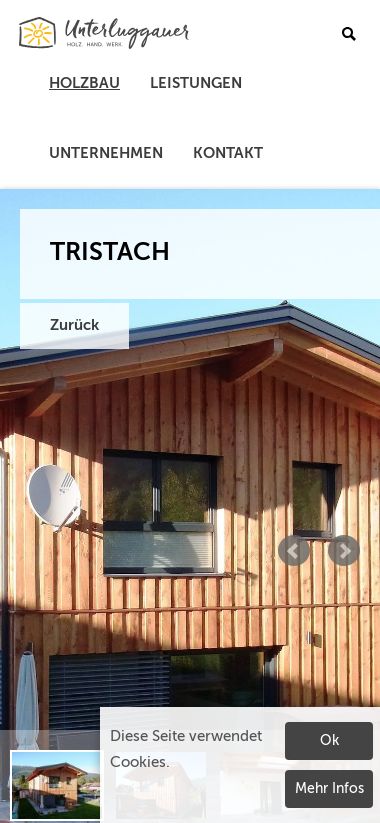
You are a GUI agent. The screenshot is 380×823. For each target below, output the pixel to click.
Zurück (74, 325)
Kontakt (228, 153)
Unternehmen (106, 153)
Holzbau (84, 83)
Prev (294, 551)
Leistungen (196, 83)
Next (344, 551)
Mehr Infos (329, 789)
